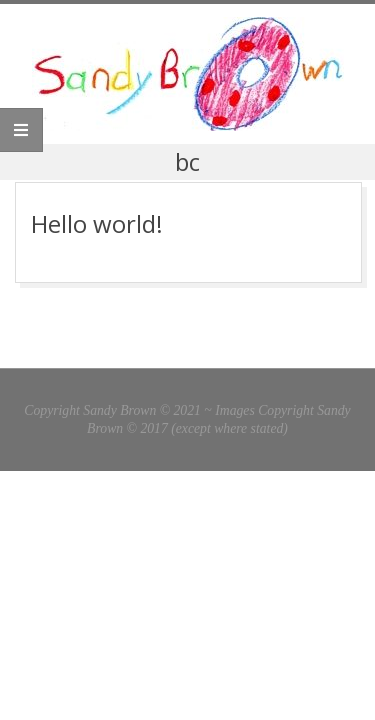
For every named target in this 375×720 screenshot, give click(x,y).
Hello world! (97, 223)
